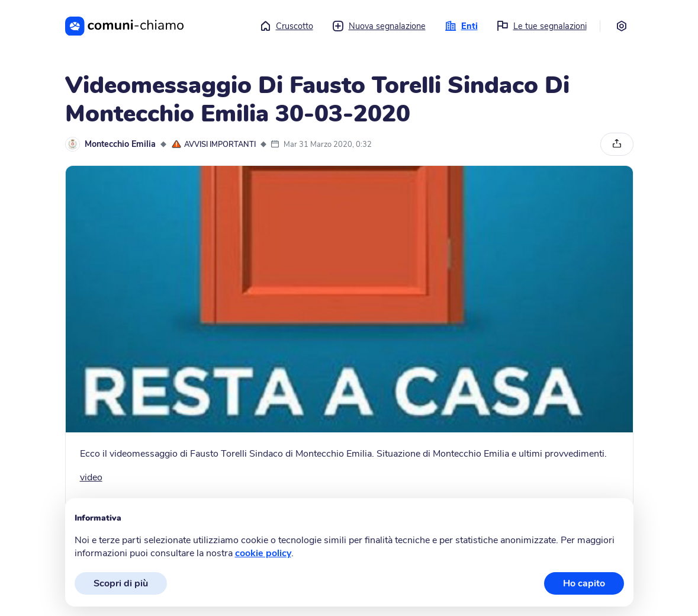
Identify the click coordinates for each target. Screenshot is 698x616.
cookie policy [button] (263, 553)
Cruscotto (286, 26)
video (91, 477)
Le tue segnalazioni (542, 26)
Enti (461, 26)
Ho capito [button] (584, 583)
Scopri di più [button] (121, 583)
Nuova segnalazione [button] (379, 26)
